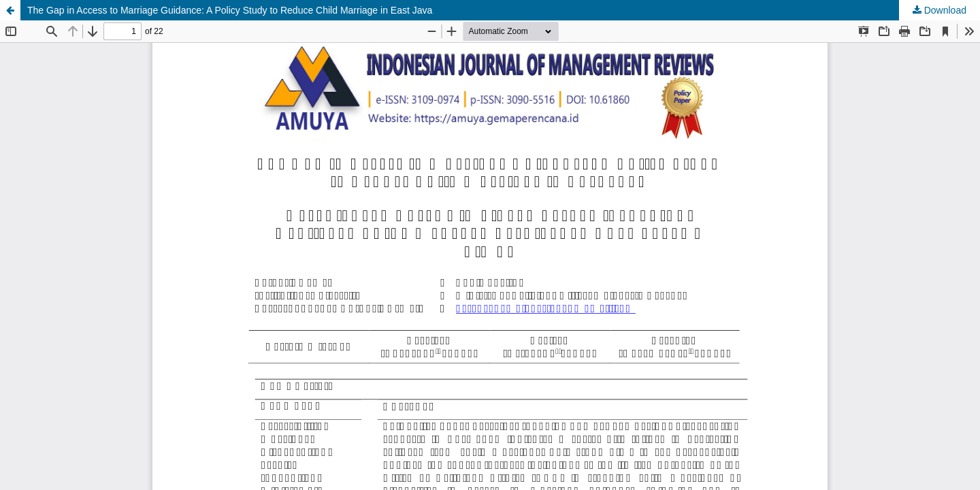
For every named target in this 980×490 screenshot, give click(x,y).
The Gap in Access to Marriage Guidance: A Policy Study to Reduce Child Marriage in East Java (230, 10)
